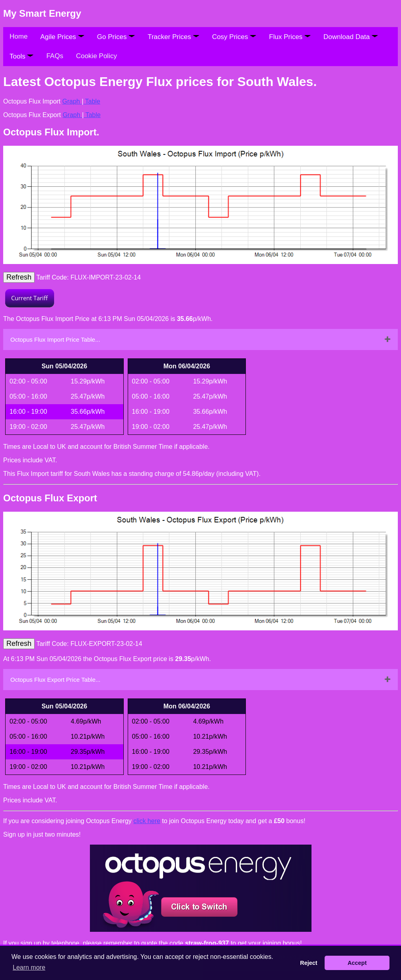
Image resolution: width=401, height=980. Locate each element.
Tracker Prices (173, 37)
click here (147, 821)
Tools (21, 56)
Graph (72, 101)
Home (18, 36)
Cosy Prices (234, 37)
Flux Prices (290, 37)
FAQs (55, 56)
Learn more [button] (29, 967)
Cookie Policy (96, 56)
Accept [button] (357, 963)
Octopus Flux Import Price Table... (55, 339)
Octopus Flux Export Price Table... (55, 680)
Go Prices (116, 37)
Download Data (351, 37)
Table (92, 101)
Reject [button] (309, 963)
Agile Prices (62, 37)
